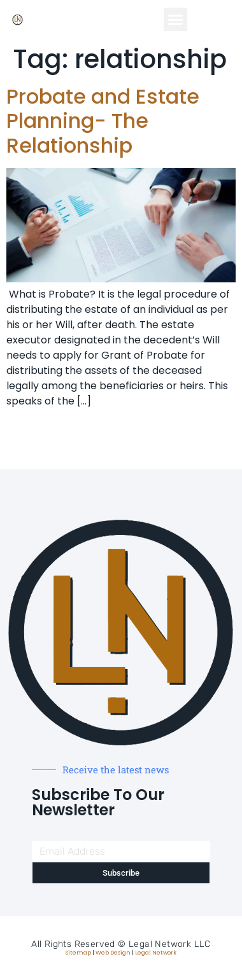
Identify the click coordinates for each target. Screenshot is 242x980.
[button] (176, 20)
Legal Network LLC (170, 944)
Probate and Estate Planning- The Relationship (103, 121)
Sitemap (78, 953)
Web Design (113, 953)
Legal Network (156, 953)
